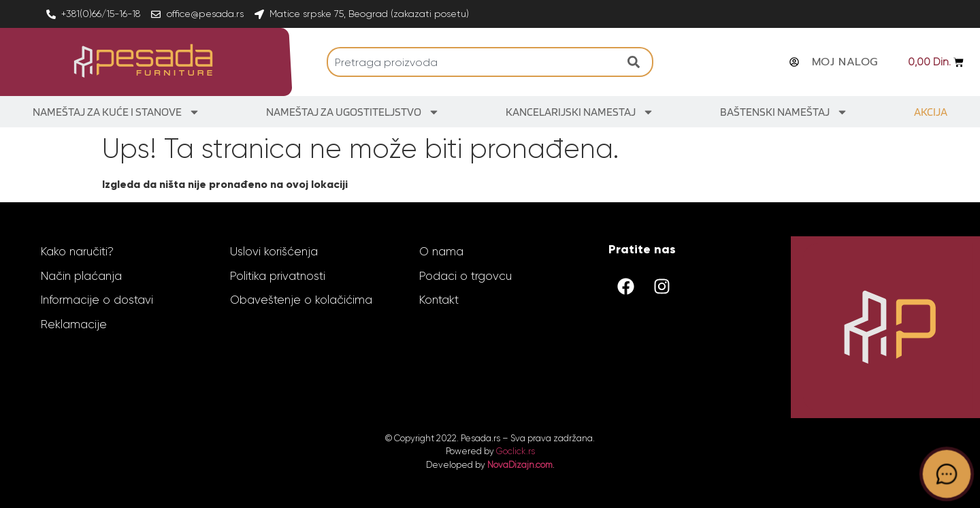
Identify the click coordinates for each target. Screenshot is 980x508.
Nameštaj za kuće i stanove (116, 112)
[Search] (637, 62)
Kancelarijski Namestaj (580, 112)
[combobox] (474, 62)
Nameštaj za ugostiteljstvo (353, 112)
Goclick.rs (516, 451)
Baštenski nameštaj (784, 112)
